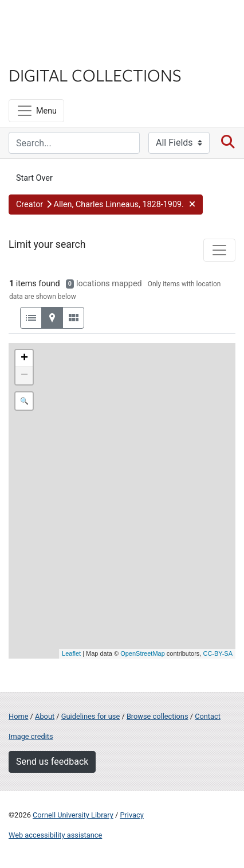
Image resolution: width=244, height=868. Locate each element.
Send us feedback (52, 762)
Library (43, 52)
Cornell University (66, 22)
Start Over (34, 178)
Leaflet (71, 653)
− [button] (24, 376)
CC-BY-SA (218, 653)
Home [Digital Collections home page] (18, 716)
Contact (208, 716)
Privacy (131, 815)
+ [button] (24, 359)
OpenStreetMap (143, 653)
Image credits (31, 736)
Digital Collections (95, 75)
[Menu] (36, 111)
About (45, 716)
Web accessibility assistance (55, 835)
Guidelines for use (90, 716)
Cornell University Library (73, 815)
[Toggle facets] (219, 250)
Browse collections (158, 716)
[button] (106, 205)
